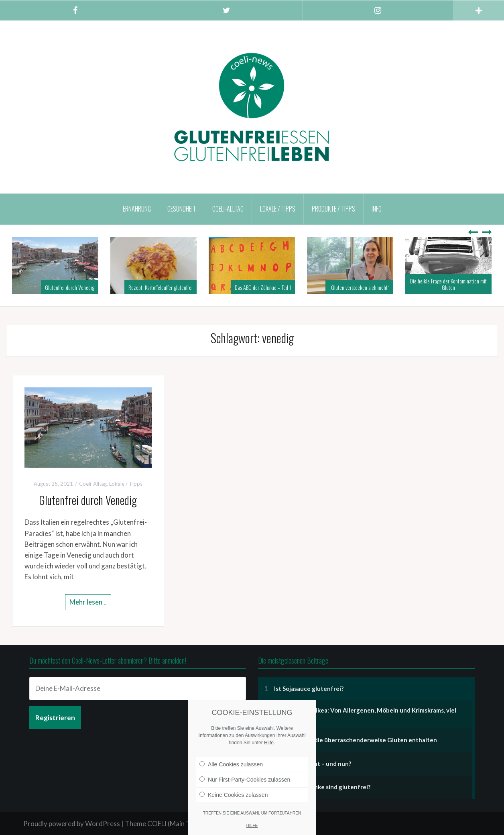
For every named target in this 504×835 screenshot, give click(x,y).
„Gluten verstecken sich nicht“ (359, 287)
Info (377, 209)
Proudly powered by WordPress (72, 824)
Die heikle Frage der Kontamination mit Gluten (448, 284)
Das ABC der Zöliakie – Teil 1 (263, 287)
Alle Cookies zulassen (231, 764)
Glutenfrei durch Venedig (70, 287)
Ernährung (137, 209)
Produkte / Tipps (333, 209)
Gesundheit (182, 209)
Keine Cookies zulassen (234, 795)
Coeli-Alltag (228, 209)
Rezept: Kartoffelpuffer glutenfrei (161, 287)
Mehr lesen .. (88, 602)
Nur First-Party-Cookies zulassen (245, 780)
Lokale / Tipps (278, 209)
